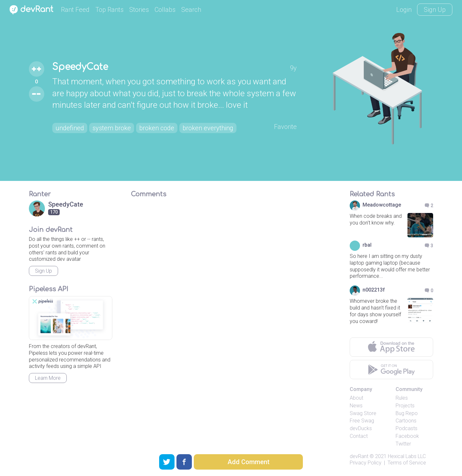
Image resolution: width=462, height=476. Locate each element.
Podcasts (406, 428)
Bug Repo (407, 413)
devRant (359, 456)
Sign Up (435, 10)
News (356, 406)
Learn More (48, 378)
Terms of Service (407, 463)
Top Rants (109, 10)
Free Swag (362, 421)
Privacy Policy (366, 463)
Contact (359, 436)
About (356, 398)
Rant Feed (75, 10)
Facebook (407, 436)
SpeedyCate (80, 67)
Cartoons (406, 421)
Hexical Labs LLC (407, 456)
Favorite (285, 127)
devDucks (361, 428)
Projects (405, 406)
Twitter (403, 444)
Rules (402, 398)
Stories (139, 10)
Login (404, 10)
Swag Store (363, 413)
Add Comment (248, 462)
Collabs (165, 10)
